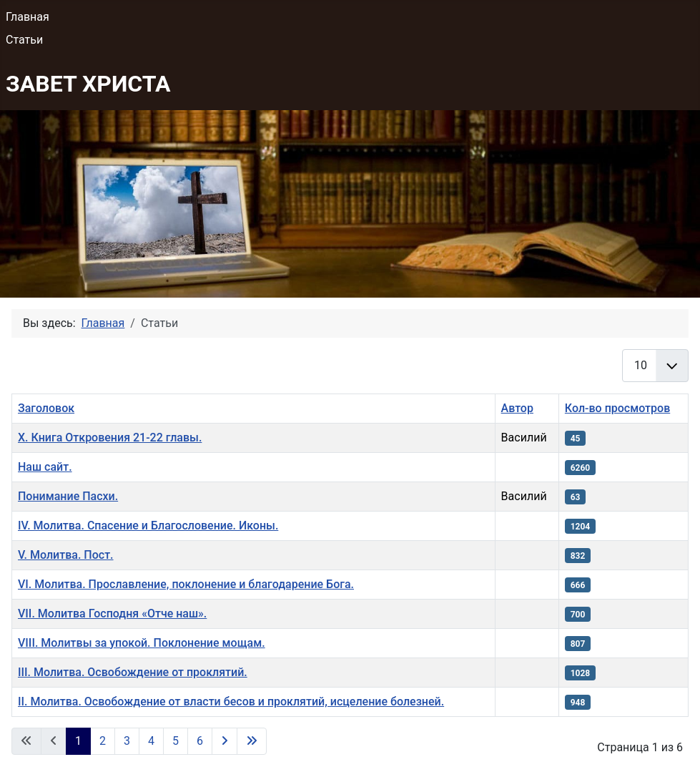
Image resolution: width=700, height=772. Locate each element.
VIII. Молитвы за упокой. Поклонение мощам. (142, 643)
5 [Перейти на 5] (176, 741)
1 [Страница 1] (78, 741)
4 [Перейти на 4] (151, 741)
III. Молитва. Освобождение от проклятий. (133, 672)
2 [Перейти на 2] (103, 741)
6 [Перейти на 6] (200, 741)
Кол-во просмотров (617, 408)
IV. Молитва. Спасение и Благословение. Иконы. (148, 526)
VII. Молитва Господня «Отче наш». (112, 614)
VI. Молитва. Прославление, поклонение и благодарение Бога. (186, 584)
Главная (28, 17)
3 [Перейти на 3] (127, 741)
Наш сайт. (45, 467)
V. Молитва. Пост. (66, 555)
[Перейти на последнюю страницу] (252, 741)
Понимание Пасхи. (68, 496)
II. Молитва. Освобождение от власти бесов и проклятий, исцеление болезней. (231, 702)
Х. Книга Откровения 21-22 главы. (110, 438)
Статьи (24, 40)
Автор (517, 408)
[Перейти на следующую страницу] (225, 741)
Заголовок (46, 408)
